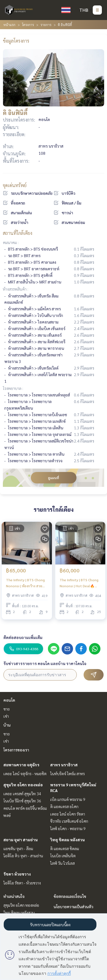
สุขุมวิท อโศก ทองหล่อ (23, 785)
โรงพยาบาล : (13, 388)
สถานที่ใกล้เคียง (18, 233)
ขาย (7, 709)
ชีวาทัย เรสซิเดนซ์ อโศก (69, 821)
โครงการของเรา (16, 750)
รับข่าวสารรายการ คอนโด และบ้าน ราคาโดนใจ (45, 663)
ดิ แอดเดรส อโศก (64, 806)
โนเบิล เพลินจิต (63, 856)
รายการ (46, 25)
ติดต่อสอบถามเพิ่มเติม (23, 637)
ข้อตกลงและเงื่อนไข (70, 896)
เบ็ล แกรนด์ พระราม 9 (68, 799)
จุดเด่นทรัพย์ (15, 185)
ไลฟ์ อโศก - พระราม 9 (68, 828)
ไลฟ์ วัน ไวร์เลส (62, 863)
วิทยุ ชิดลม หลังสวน (67, 840)
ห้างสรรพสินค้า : (16, 289)
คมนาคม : (11, 242)
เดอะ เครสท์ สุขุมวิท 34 (22, 793)
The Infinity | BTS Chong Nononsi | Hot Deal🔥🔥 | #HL (80, 583)
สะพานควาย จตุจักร (21, 765)
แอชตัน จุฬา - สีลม (18, 848)
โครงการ (28, 25)
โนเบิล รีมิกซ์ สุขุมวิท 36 (22, 801)
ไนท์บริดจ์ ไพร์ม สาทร (67, 773)
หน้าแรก (9, 25)
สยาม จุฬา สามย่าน (21, 840)
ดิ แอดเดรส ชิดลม (65, 848)
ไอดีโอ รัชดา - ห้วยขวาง (22, 883)
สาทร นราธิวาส (64, 765)
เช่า (6, 716)
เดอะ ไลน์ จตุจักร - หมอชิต (25, 773)
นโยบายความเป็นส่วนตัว (73, 906)
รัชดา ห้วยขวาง (17, 874)
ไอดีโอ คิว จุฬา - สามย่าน (23, 856)
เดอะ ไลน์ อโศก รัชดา (68, 814)
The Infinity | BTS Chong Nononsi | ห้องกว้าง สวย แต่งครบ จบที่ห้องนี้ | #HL (25, 583)
